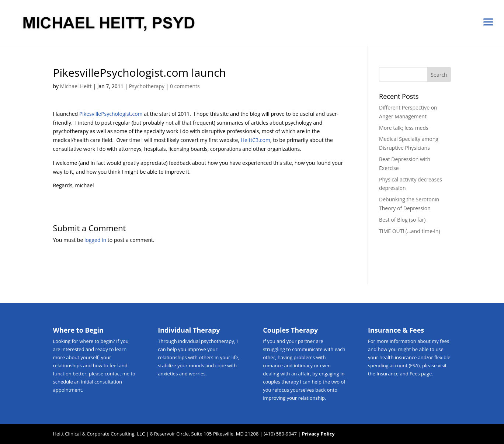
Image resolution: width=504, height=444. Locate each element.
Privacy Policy (318, 434)
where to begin (96, 341)
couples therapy (281, 382)
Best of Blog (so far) (402, 220)
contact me (117, 374)
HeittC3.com (256, 140)
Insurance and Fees (398, 374)
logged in (95, 240)
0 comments (185, 86)
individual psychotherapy (206, 341)
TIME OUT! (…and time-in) (409, 231)
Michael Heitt (76, 86)
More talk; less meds (404, 128)
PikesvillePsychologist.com (111, 114)
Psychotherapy (147, 86)
